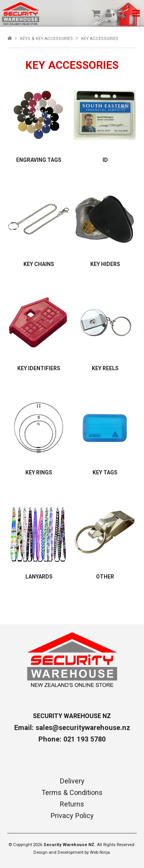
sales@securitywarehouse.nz (83, 727)
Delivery (72, 781)
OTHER (105, 577)
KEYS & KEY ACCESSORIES (46, 39)
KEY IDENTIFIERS (39, 368)
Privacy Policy (72, 816)
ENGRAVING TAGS (39, 160)
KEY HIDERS (105, 264)
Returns (72, 804)
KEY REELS (105, 368)
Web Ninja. (100, 852)
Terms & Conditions (72, 793)
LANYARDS (39, 577)
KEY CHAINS (39, 264)
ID (105, 160)
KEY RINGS (39, 472)
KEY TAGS (105, 472)
